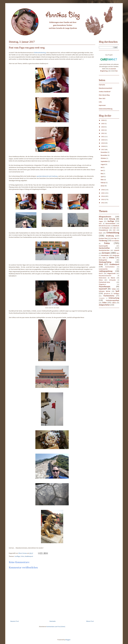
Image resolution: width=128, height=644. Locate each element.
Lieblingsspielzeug (106, 271)
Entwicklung (113, 233)
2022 (103, 133)
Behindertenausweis (105, 226)
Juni (102, 171)
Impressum (102, 105)
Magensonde (112, 274)
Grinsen (106, 253)
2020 (103, 140)
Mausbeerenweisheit (105, 88)
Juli (102, 168)
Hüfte (104, 258)
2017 (103, 150)
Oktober (104, 158)
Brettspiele (106, 228)
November (104, 155)
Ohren (101, 280)
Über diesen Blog (104, 95)
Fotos (23, 556)
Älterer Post (90, 621)
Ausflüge (17, 556)
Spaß (117, 291)
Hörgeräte (116, 256)
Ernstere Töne (103, 239)
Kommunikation (110, 267)
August (103, 165)
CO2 (114, 230)
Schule (114, 289)
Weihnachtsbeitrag (40, 53)
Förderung (103, 241)
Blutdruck (116, 226)
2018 (103, 146)
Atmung (112, 219)
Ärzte (101, 219)
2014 (103, 196)
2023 (103, 130)
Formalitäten (115, 241)
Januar (103, 186)
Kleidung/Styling (105, 262)
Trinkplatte (102, 298)
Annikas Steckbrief (105, 92)
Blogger (68, 640)
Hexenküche (105, 256)
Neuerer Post (15, 621)
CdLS (114, 228)
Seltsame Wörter (105, 291)
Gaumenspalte (103, 246)
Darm (101, 233)
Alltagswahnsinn (105, 217)
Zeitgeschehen (104, 305)
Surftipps (116, 294)
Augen (101, 221)
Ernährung (110, 236)
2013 (103, 200)
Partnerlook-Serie (104, 282)
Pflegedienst (102, 284)
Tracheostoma (109, 296)
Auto (100, 224)
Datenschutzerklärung (106, 109)
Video (104, 303)
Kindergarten (103, 260)
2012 (103, 203)
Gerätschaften (104, 248)
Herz (118, 253)
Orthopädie (112, 280)
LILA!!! (101, 274)
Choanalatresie (103, 230)
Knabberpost (29, 556)
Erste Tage (114, 239)
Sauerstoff (103, 289)
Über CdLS (102, 99)
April (102, 177)
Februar (103, 183)
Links (100, 102)
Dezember (104, 152)
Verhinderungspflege (112, 301)
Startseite (53, 621)
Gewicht (117, 250)
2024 (103, 127)
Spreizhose (107, 294)
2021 (103, 137)
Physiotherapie (105, 287)
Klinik (101, 265)
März (102, 180)
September (104, 162)
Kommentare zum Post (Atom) (56, 627)
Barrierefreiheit (110, 224)
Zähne (114, 303)
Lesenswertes (103, 269)
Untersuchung (114, 298)
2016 (103, 190)
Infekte (112, 258)
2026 (103, 120)
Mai (102, 174)
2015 (103, 193)
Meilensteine (103, 278)
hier (116, 71)
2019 (103, 143)
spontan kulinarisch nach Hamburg (47, 176)
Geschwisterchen (104, 250)
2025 (103, 124)
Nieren (113, 278)
